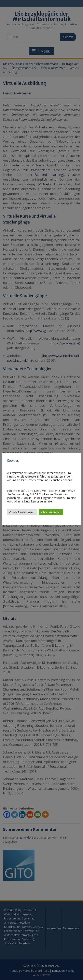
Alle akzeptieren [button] (51, 512)
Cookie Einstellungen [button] (22, 512)
